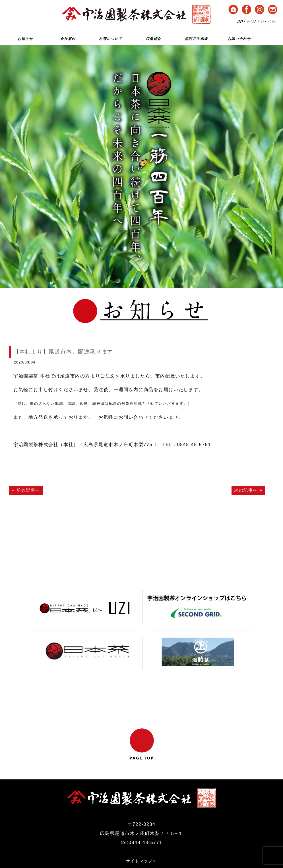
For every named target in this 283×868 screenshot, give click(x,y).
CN (272, 22)
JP (240, 22)
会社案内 (68, 39)
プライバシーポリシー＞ (142, 841)
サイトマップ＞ (141, 832)
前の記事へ (29, 490)
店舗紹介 (153, 39)
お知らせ (25, 39)
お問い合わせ (239, 39)
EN (251, 22)
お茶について (111, 39)
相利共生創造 (196, 39)
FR (261, 22)
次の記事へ (245, 490)
